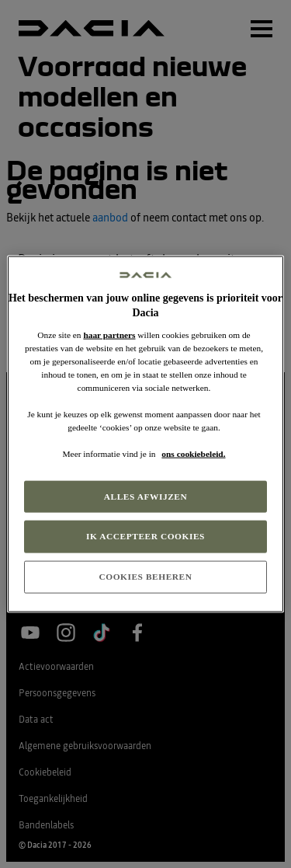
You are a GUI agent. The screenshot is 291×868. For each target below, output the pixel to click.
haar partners (109, 334)
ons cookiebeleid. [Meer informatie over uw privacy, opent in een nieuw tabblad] (193, 454)
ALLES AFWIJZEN (146, 496)
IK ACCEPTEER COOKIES (145, 536)
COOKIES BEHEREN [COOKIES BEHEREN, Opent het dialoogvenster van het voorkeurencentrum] (145, 577)
